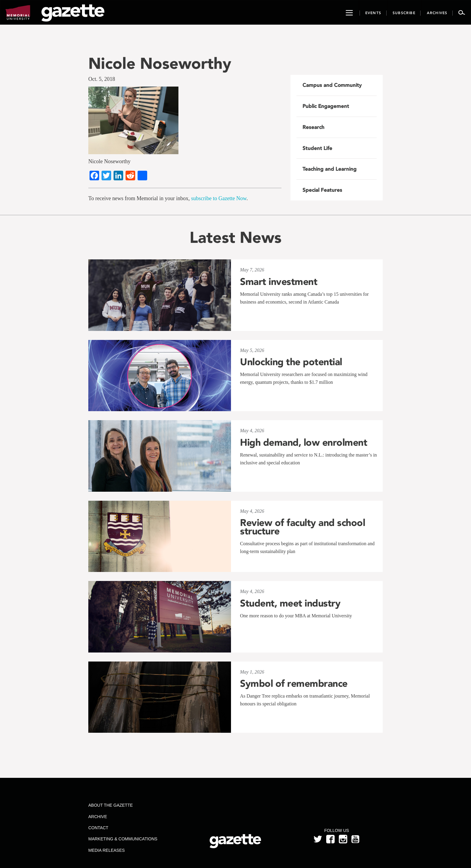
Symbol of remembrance (294, 683)
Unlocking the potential (291, 362)
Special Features (322, 190)
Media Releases (106, 850)
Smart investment (279, 282)
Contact (98, 828)
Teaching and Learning (330, 169)
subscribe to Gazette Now (219, 198)
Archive (98, 817)
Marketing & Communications (123, 839)
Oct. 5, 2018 (102, 79)
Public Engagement (326, 106)
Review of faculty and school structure (302, 527)
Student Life (317, 148)
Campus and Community (332, 85)
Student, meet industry (290, 603)
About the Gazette (111, 805)
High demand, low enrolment (304, 442)
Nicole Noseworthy (160, 63)
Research (313, 127)
